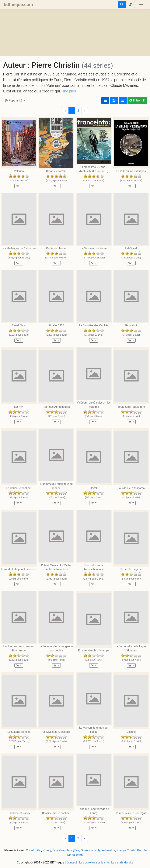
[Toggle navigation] (141, 5)
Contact (72, 862)
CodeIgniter (34, 850)
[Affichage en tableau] (123, 101)
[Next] (85, 111)
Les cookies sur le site (94, 862)
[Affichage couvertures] (105, 101)
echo (80, 855)
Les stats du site (122, 862)
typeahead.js (106, 850)
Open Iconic (89, 850)
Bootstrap (59, 850)
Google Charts (126, 850)
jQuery (47, 850)
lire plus (70, 91)
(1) (137, 100)
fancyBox (73, 850)
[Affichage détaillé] (114, 101)
